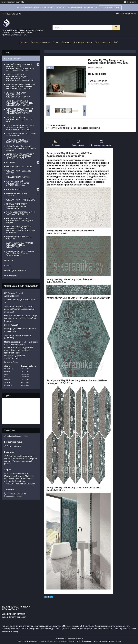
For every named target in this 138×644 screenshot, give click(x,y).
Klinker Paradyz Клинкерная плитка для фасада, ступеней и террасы (21, 148)
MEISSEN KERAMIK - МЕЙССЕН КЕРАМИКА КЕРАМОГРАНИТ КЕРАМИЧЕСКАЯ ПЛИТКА (21, 87)
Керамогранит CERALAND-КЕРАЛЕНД (18, 238)
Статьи (8, 266)
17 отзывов (132, 2)
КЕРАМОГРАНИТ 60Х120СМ (19, 167)
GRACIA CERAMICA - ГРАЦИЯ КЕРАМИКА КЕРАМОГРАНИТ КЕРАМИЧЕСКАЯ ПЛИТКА (20, 111)
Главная (23, 42)
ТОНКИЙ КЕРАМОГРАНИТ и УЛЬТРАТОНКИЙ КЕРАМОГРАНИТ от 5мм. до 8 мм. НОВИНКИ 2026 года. (20, 67)
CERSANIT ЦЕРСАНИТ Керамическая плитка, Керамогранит (17, 206)
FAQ (116, 42)
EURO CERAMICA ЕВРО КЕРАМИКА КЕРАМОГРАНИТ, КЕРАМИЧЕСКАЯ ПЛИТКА (19, 103)
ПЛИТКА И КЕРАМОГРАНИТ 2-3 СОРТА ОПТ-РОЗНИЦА (21, 213)
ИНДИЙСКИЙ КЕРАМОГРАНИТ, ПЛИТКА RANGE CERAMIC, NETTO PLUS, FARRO (20, 156)
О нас (56, 42)
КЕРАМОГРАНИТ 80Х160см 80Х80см (19, 172)
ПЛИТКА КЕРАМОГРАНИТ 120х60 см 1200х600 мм (18, 141)
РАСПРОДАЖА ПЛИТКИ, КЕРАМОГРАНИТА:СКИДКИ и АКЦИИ (19, 220)
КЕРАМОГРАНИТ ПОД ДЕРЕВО (21, 200)
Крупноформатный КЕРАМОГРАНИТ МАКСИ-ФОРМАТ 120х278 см (18, 183)
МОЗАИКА (11, 162)
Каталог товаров (39, 42)
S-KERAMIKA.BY (110, 8)
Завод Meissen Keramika (14, 614)
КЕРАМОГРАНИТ (14, 189)
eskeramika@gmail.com (18, 436)
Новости (8, 261)
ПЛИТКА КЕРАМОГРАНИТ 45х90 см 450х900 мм (21, 135)
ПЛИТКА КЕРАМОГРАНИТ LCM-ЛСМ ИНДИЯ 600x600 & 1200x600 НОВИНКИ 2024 (20, 127)
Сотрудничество (103, 42)
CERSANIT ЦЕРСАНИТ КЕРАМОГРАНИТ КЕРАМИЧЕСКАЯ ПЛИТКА (18, 95)
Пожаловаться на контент (111, 641)
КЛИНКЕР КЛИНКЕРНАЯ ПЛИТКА (17, 195)
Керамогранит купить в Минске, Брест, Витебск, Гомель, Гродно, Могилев (20, 253)
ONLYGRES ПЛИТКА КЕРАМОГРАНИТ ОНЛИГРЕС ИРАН (19, 119)
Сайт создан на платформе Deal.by (69, 639)
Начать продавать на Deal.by (12, 2)
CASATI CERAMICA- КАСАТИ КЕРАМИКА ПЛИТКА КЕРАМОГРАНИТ (19, 245)
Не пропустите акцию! (15, 270)
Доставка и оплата (83, 42)
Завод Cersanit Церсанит (14, 617)
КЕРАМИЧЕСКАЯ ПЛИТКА (18, 177)
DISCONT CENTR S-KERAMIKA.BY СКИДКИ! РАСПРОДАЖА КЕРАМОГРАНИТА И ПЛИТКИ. (20, 77)
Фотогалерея (11, 275)
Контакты (66, 42)
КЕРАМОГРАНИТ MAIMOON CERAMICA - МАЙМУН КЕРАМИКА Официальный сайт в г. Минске (20, 230)
